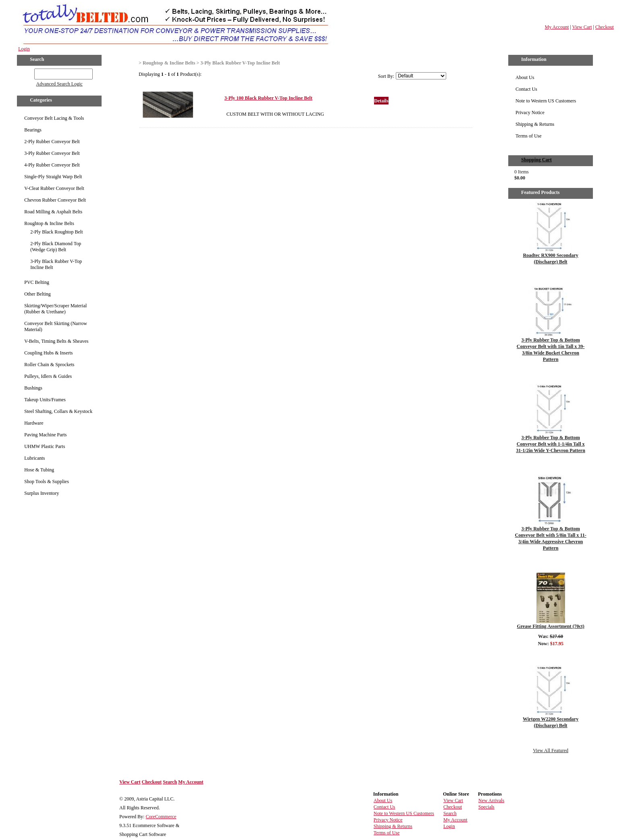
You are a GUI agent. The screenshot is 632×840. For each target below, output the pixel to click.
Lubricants (34, 458)
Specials (486, 807)
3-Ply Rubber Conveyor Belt (52, 153)
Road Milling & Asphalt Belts (53, 212)
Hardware (34, 423)
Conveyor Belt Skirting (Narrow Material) (56, 326)
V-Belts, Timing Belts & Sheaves (56, 341)
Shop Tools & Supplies (47, 481)
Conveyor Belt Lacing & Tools (54, 118)
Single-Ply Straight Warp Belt (53, 177)
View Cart (582, 27)
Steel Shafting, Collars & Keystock (58, 411)
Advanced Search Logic (59, 84)
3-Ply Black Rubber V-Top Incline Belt (56, 264)
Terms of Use (528, 136)
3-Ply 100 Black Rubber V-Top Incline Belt (268, 98)
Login (24, 49)
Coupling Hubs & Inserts (48, 353)
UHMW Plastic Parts (45, 446)
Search (170, 782)
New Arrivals (491, 800)
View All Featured (551, 750)
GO (29, 73)
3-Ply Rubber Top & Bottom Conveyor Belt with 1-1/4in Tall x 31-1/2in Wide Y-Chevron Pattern (550, 444)
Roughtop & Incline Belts (49, 223)
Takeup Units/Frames (45, 400)
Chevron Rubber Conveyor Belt (55, 200)
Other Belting (37, 294)
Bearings (33, 130)
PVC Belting (37, 282)
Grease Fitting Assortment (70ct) (550, 626)
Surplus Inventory (42, 493)
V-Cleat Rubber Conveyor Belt (54, 188)
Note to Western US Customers (546, 101)
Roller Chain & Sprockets (49, 365)
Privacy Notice (530, 113)
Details (381, 101)
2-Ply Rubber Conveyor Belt (52, 142)
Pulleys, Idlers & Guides (48, 376)
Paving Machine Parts (45, 435)
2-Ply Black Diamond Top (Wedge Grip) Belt (56, 247)
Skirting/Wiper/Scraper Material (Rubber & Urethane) (55, 309)
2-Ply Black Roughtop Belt (56, 232)
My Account (557, 27)
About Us (525, 77)
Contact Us (526, 89)
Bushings (33, 388)
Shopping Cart (536, 160)
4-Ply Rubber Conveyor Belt (52, 165)
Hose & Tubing (39, 470)
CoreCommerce (161, 817)
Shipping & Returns (535, 124)
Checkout (605, 27)
